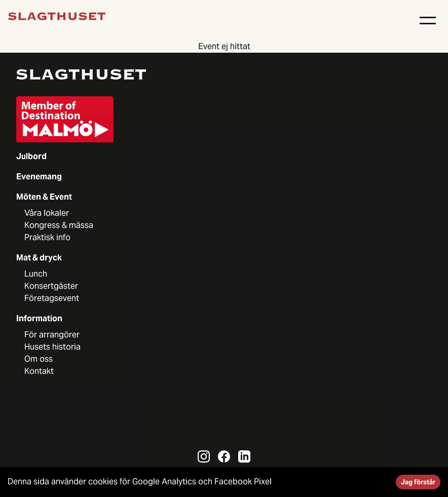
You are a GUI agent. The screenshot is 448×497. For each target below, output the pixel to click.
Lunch (36, 274)
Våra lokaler (47, 213)
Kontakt (39, 371)
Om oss (39, 359)
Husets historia (52, 347)
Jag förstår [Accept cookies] (418, 482)
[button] (428, 20)
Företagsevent (52, 298)
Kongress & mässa (59, 225)
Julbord (31, 156)
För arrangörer (52, 335)
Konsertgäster (51, 286)
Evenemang (39, 177)
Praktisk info (47, 237)
